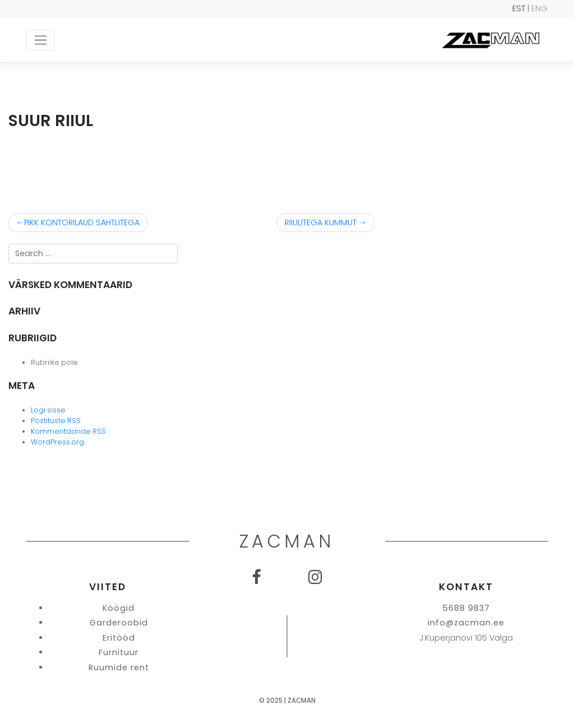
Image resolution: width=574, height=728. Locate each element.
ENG (540, 8)
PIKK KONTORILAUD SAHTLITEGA (82, 222)
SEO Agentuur (543, 719)
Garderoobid (119, 623)
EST (519, 8)
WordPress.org (57, 442)
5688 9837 (466, 608)
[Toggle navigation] (41, 40)
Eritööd (119, 638)
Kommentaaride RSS (68, 431)
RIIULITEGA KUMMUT (321, 222)
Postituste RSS (56, 421)
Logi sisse (48, 410)
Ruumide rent (119, 667)
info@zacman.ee (466, 623)
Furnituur (119, 652)
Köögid (119, 608)
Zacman (302, 701)
